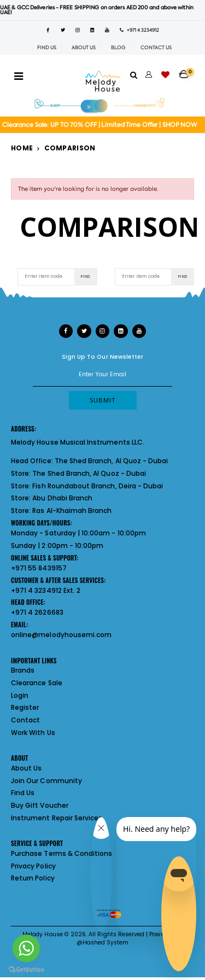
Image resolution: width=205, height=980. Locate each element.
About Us (26, 768)
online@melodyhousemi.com (61, 635)
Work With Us (33, 733)
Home (22, 148)
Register (25, 707)
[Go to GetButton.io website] (26, 969)
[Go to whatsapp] (26, 948)
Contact (25, 720)
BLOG (118, 48)
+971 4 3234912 (139, 30)
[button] (187, 71)
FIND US (47, 48)
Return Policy (33, 878)
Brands (23, 670)
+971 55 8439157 (39, 568)
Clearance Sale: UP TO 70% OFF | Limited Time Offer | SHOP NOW (100, 125)
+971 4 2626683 (37, 612)
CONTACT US (156, 48)
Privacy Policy (33, 866)
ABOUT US (84, 48)
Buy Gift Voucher (40, 805)
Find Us (23, 793)
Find (86, 276)
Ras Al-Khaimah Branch (72, 511)
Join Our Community (46, 781)
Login (20, 695)
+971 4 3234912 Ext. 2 (46, 590)
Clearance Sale (37, 683)
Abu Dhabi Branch (62, 498)
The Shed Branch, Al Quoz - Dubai (112, 461)
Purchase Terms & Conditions (61, 853)
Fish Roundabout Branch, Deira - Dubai (98, 486)
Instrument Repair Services (57, 818)
